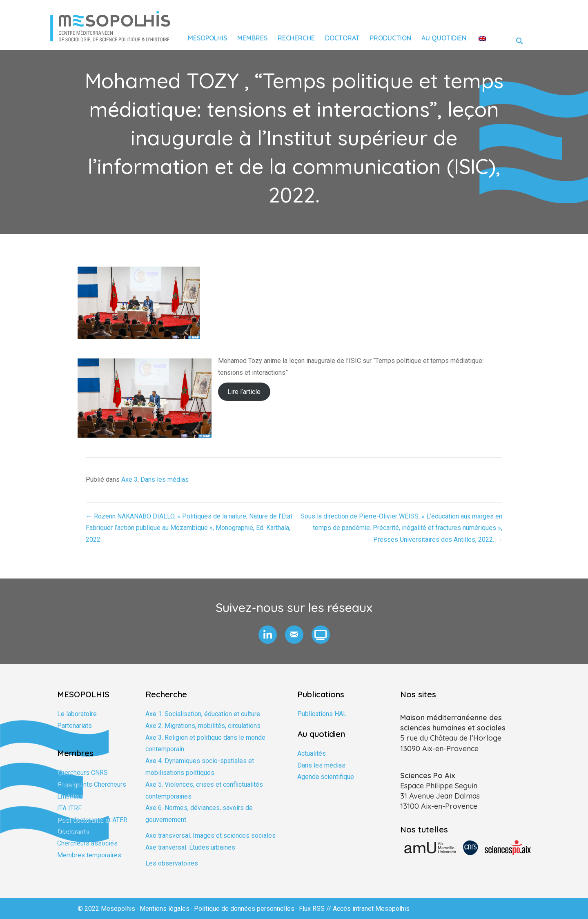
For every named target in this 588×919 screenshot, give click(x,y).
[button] (268, 635)
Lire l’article (244, 392)
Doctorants (73, 831)
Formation (71, 738)
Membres (252, 38)
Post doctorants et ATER (92, 820)
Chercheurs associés (87, 843)
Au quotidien (444, 38)
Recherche (296, 38)
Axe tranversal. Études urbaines (190, 847)
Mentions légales (165, 909)
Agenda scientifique (326, 777)
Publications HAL (322, 714)
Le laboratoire (77, 714)
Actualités (312, 753)
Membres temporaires (89, 855)
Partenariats (75, 726)
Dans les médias (165, 480)
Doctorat (342, 38)
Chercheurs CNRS (82, 773)
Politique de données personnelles (244, 909)
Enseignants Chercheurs (92, 784)
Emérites (70, 796)
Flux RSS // (316, 909)
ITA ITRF (69, 808)
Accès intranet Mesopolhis (371, 909)
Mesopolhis (207, 38)
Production (391, 38)
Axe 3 (129, 480)
